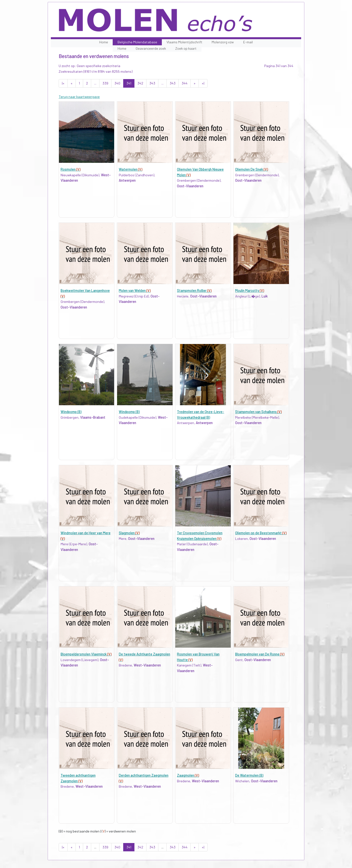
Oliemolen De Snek (252, 169)
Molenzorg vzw (223, 42)
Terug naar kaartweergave (79, 97)
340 (117, 83)
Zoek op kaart (186, 48)
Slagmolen (129, 533)
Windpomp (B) (71, 412)
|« (63, 83)
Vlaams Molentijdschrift (184, 42)
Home (104, 42)
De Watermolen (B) (249, 775)
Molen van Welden (135, 291)
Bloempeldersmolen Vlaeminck (86, 654)
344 (185, 83)
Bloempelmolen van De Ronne (260, 654)
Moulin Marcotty (250, 291)
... (95, 83)
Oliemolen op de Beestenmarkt (261, 533)
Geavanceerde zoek (151, 48)
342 (140, 83)
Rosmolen (71, 169)
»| (203, 83)
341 (129, 83)
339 (105, 83)
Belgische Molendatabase (137, 42)
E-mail (248, 42)
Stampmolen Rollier (194, 291)
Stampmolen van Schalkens (258, 412)
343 (152, 83)
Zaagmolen (188, 775)
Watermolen (131, 169)
